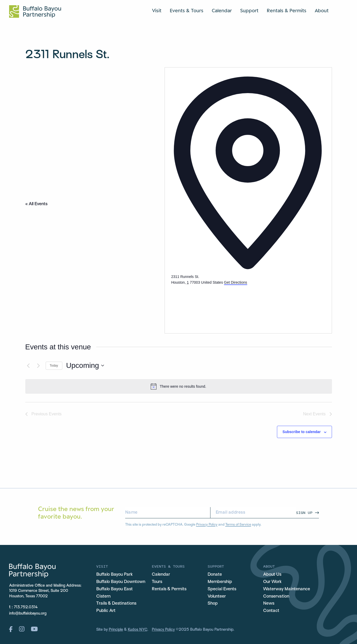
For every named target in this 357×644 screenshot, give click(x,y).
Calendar (222, 10)
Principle (116, 630)
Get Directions (236, 282)
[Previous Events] (28, 366)
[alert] (179, 386)
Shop (213, 604)
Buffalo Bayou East (114, 589)
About (322, 10)
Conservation (276, 597)
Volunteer (217, 597)
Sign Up (304, 512)
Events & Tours (187, 10)
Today (54, 366)
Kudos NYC (138, 630)
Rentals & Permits (287, 10)
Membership (220, 582)
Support (249, 10)
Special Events (222, 589)
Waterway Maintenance (287, 589)
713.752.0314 (26, 607)
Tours (157, 582)
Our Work (272, 582)
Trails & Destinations (116, 604)
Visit (157, 10)
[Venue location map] (210, 305)
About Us (272, 575)
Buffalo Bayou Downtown (121, 582)
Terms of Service (238, 525)
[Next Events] (39, 366)
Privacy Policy (207, 525)
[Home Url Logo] (35, 11)
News (269, 604)
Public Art (106, 611)
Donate (215, 575)
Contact (271, 611)
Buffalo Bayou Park (114, 575)
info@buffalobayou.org (28, 613)
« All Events (36, 204)
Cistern (103, 597)
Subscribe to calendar (301, 432)
